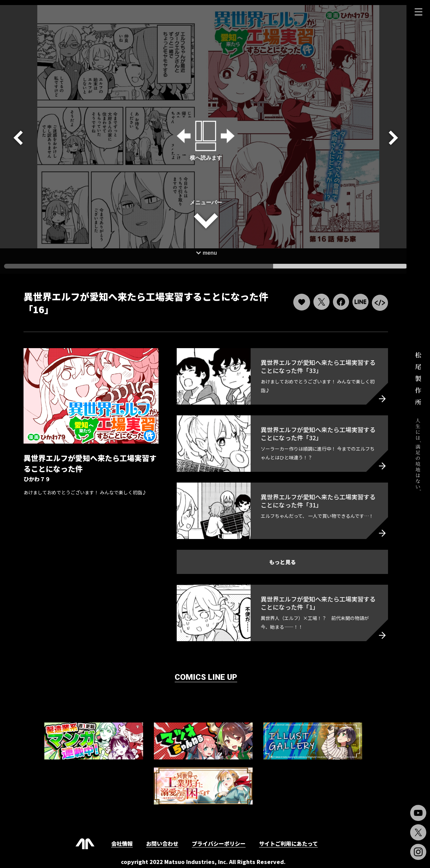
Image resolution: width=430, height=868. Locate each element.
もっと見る (279, 557)
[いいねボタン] (297, 297)
